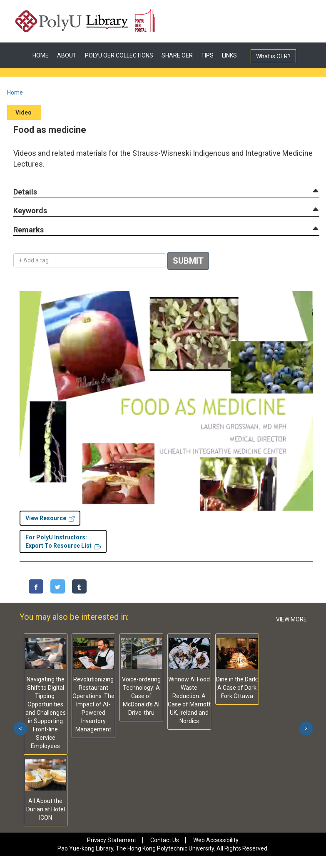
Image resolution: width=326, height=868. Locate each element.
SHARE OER (177, 55)
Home (15, 92)
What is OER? (273, 56)
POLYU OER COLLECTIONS (119, 55)
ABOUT (67, 55)
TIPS (207, 55)
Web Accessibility (216, 840)
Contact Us (165, 840)
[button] (25, 192)
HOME (41, 55)
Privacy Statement (112, 840)
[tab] (166, 192)
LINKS (229, 55)
